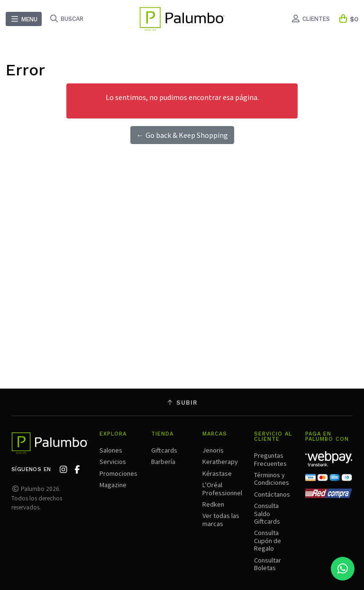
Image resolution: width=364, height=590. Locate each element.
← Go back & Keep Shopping (182, 135)
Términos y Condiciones (272, 479)
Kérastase (217, 473)
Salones (111, 450)
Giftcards (164, 450)
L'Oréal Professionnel (222, 489)
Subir (182, 403)
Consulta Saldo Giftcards (267, 513)
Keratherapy (220, 462)
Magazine (113, 485)
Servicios (113, 462)
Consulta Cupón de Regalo (268, 540)
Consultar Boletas (268, 564)
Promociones (118, 473)
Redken (213, 504)
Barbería (163, 462)
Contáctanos (272, 494)
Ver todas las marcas (221, 519)
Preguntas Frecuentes (270, 459)
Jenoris (213, 450)
